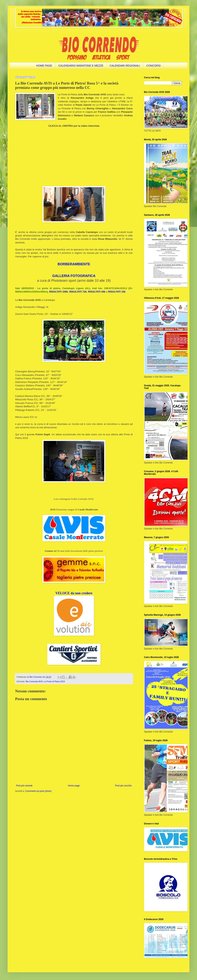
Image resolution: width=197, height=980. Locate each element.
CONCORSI (154, 66)
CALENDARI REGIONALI (125, 66)
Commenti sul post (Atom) (38, 791)
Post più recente (24, 786)
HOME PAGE (44, 66)
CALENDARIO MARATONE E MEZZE (81, 66)
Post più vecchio (123, 786)
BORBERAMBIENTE (74, 264)
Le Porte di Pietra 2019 (54, 681)
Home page (74, 786)
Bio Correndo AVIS (34, 681)
